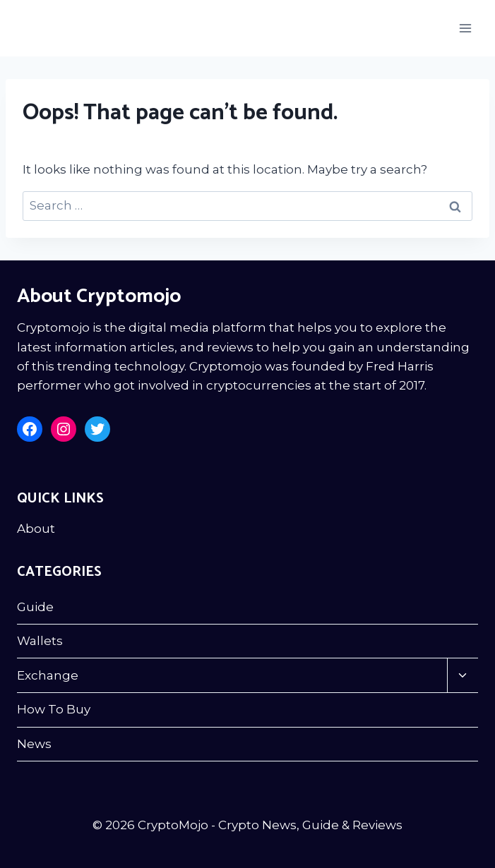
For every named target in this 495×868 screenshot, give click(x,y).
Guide (35, 607)
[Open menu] (465, 28)
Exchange (48, 675)
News (34, 744)
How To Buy (54, 709)
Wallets (40, 641)
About (36, 529)
